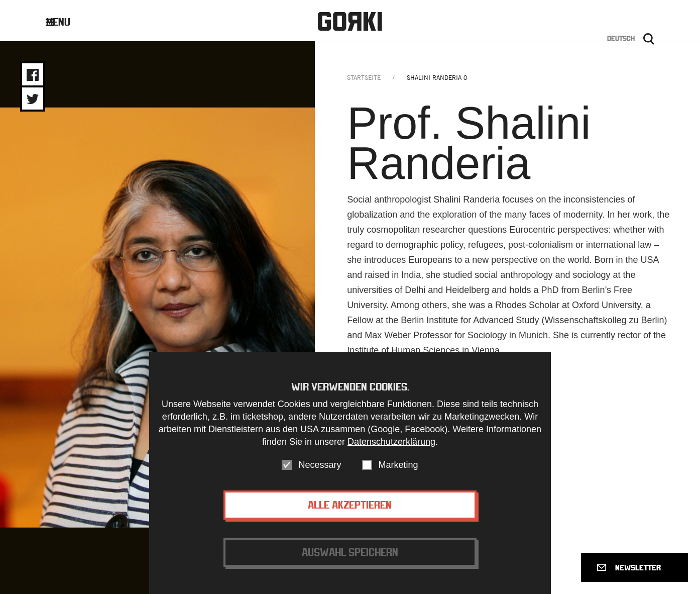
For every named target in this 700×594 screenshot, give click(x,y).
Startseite (364, 78)
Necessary (320, 465)
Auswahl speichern (350, 552)
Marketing (398, 465)
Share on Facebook (33, 75)
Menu (66, 22)
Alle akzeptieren (350, 505)
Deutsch (621, 38)
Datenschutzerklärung (391, 442)
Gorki (350, 21)
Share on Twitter (33, 99)
